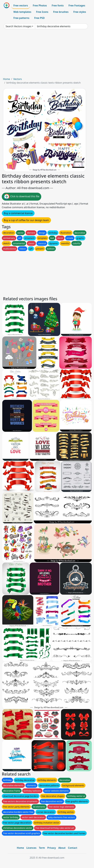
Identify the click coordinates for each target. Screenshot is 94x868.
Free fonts (58, 5)
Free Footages (77, 5)
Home (7, 79)
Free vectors (21, 5)
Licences (31, 848)
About (62, 848)
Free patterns (21, 18)
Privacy (52, 848)
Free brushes (61, 12)
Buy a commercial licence (18, 213)
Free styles (80, 12)
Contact (73, 848)
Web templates (22, 12)
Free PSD (39, 18)
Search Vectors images (18, 26)
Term (42, 848)
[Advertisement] (47, 54)
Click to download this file (22, 197)
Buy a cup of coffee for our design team (26, 220)
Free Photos (40, 5)
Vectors (17, 79)
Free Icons (42, 12)
